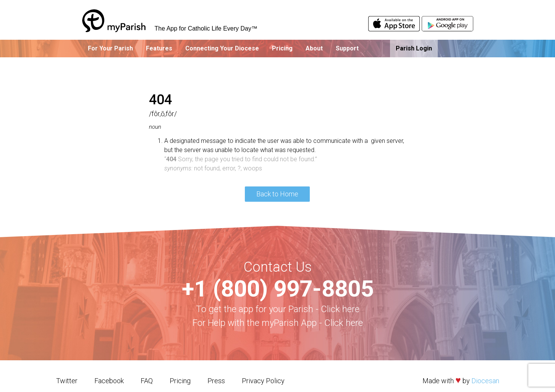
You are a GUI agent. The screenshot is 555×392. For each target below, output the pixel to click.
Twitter (67, 381)
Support (347, 48)
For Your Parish (110, 48)
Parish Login (414, 48)
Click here (340, 309)
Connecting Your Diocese (222, 48)
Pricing (282, 48)
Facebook (109, 381)
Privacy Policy (263, 381)
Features (159, 48)
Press (216, 381)
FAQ (147, 381)
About (314, 48)
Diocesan (485, 381)
